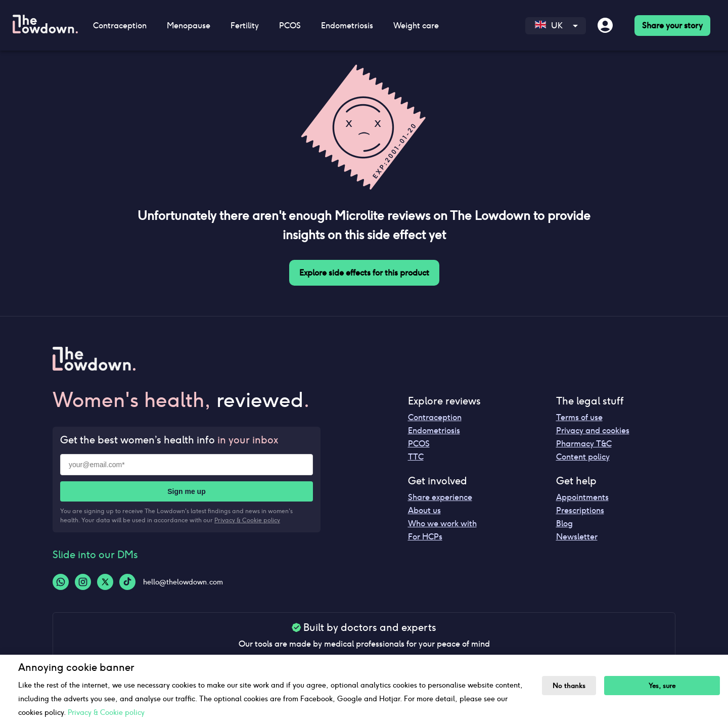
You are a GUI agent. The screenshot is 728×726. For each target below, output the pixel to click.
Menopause (189, 26)
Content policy (583, 457)
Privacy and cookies (593, 430)
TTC (416, 457)
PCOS (290, 26)
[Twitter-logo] (105, 582)
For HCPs (425, 537)
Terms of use (579, 417)
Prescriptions (580, 510)
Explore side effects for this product (364, 273)
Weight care (416, 26)
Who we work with (442, 524)
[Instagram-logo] (83, 582)
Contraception (120, 26)
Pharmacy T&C (584, 444)
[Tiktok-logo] (127, 582)
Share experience (440, 497)
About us (424, 510)
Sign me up (186, 491)
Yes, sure (662, 686)
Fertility (245, 26)
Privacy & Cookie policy (247, 520)
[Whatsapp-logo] (61, 582)
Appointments (582, 497)
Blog (564, 524)
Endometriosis (347, 26)
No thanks (569, 686)
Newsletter (577, 537)
